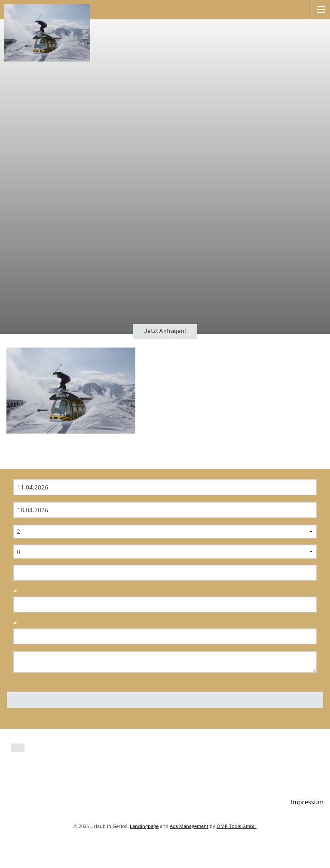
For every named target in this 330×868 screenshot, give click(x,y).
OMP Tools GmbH (237, 826)
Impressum (307, 802)
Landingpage (144, 826)
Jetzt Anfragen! (165, 331)
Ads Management (189, 826)
